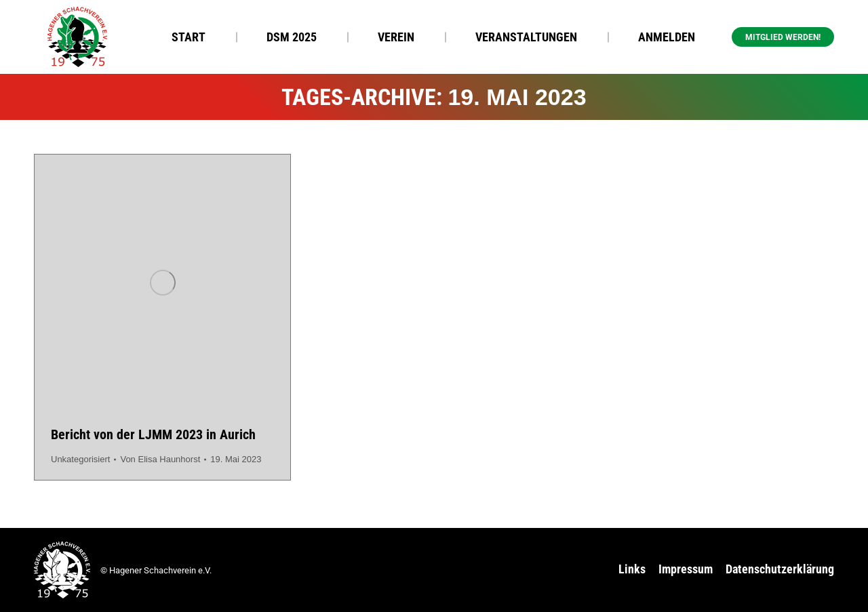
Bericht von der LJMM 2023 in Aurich (153, 434)
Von (160, 459)
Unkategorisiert (80, 459)
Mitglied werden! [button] (783, 37)
